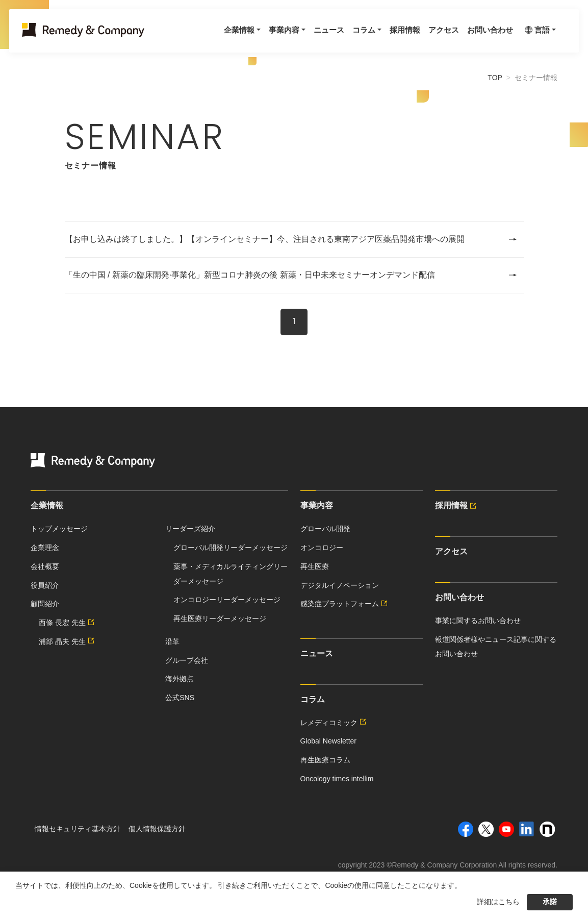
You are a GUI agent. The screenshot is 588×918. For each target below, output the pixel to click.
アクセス (428, 36)
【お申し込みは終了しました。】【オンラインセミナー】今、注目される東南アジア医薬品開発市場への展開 (291, 239)
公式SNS (180, 698)
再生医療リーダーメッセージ (220, 618)
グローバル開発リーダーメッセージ (231, 548)
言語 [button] (531, 36)
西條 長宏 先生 (68, 623)
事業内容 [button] (261, 36)
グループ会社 (187, 660)
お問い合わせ (477, 36)
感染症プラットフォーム (345, 604)
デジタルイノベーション (340, 585)
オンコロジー (322, 548)
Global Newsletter (329, 741)
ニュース (308, 36)
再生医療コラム (325, 760)
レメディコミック (335, 723)
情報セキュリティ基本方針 (78, 829)
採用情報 (387, 36)
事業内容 (317, 505)
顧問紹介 (45, 604)
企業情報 (47, 505)
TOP (495, 78)
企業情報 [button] (214, 36)
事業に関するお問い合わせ (478, 621)
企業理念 (45, 548)
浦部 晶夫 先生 (68, 641)
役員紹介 (45, 585)
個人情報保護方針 (157, 829)
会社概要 (45, 566)
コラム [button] (344, 36)
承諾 (550, 902)
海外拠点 (180, 679)
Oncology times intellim (337, 779)
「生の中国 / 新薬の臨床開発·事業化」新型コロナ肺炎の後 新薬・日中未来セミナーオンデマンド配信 (291, 275)
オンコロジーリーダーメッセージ (227, 600)
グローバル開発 (325, 529)
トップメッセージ (59, 529)
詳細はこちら (498, 902)
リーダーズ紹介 (190, 529)
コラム (313, 699)
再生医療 (315, 566)
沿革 (172, 641)
